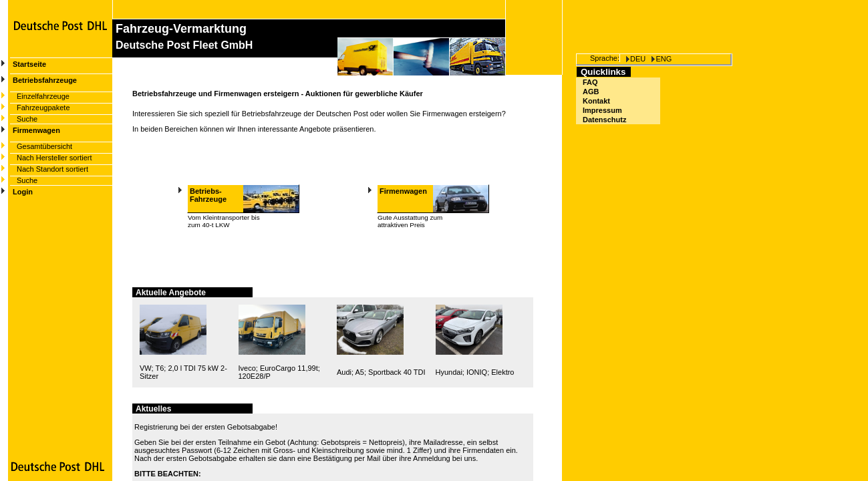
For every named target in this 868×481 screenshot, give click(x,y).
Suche (27, 119)
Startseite (29, 64)
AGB (591, 92)
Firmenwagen (36, 130)
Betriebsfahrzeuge (45, 80)
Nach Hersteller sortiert (54, 158)
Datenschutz (604, 120)
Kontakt (596, 101)
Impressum (602, 110)
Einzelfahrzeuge (43, 96)
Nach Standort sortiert (52, 169)
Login (23, 192)
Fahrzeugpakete (43, 108)
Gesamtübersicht (44, 146)
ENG (664, 59)
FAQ (590, 82)
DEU (638, 59)
